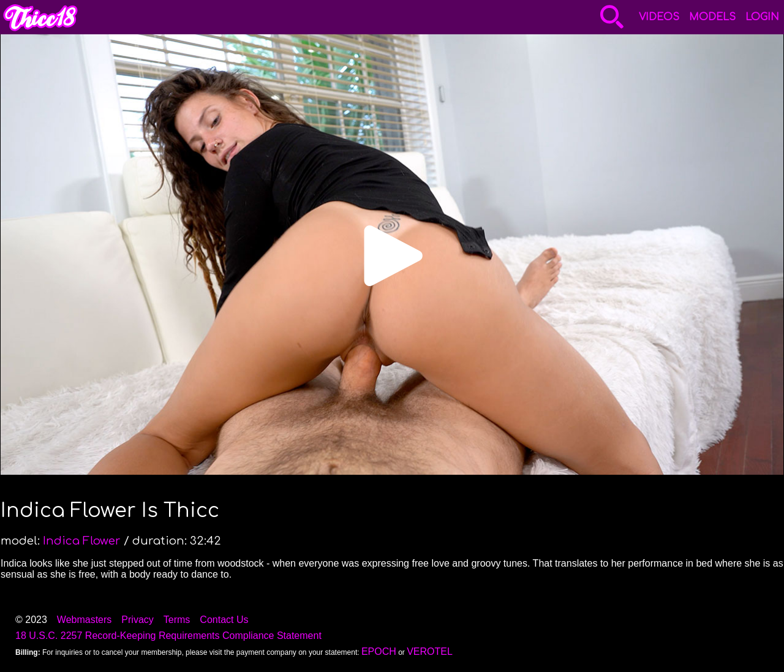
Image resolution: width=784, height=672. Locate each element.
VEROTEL (430, 651)
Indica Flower (82, 541)
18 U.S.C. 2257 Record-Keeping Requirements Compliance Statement (168, 636)
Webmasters (85, 620)
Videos (659, 17)
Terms (177, 620)
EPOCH (379, 651)
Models (712, 17)
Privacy (137, 620)
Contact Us (224, 620)
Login (762, 17)
